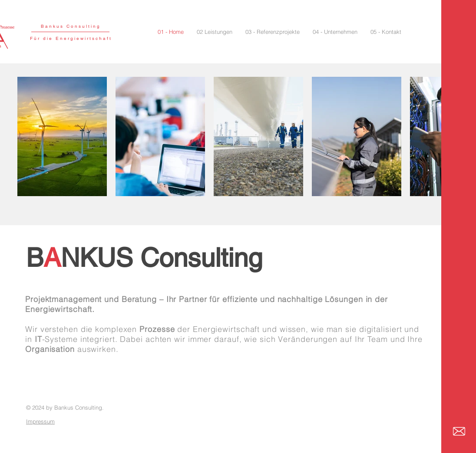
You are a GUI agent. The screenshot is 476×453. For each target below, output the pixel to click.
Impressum (40, 421)
